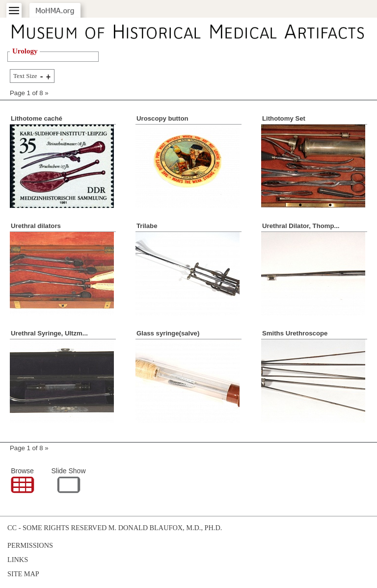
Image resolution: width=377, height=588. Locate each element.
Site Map (23, 574)
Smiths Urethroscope (295, 333)
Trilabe (147, 226)
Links (18, 560)
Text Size (25, 76)
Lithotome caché (37, 118)
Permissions (30, 545)
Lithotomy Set (284, 118)
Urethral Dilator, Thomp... (301, 226)
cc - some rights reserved (57, 528)
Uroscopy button (162, 118)
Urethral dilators (36, 226)
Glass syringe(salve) (168, 333)
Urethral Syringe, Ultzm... (49, 333)
